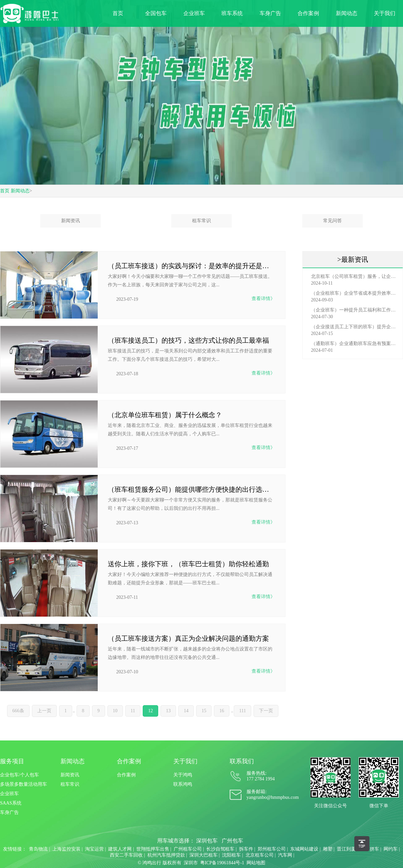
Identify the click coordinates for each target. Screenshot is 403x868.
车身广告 (270, 13)
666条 (18, 711)
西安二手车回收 (126, 855)
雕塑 (328, 849)
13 (168, 711)
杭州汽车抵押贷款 (166, 855)
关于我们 (385, 13)
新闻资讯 (71, 221)
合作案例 (308, 13)
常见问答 (332, 221)
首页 (118, 13)
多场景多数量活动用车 (24, 784)
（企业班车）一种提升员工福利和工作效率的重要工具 (354, 310)
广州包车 (232, 841)
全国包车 (156, 13)
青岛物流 (38, 849)
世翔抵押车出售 (153, 849)
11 (133, 711)
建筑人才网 (120, 849)
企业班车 (194, 13)
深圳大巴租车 (204, 855)
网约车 (391, 849)
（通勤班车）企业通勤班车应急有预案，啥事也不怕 (354, 344)
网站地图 (256, 863)
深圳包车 (207, 841)
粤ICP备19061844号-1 (222, 863)
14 (186, 711)
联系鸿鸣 (183, 784)
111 (242, 711)
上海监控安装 (66, 849)
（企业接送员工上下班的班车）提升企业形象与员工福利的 (354, 327)
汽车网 (285, 855)
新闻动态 (347, 13)
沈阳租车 (231, 855)
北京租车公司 (260, 855)
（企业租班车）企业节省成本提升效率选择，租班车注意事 (354, 293)
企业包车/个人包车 (19, 775)
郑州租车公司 (272, 849)
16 (222, 711)
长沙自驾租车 (220, 849)
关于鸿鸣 (183, 775)
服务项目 (12, 761)
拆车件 (246, 849)
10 (115, 711)
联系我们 (242, 761)
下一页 (266, 711)
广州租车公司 (188, 849)
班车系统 (232, 13)
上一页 (44, 711)
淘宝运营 (94, 849)
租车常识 (201, 221)
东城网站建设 (304, 849)
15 (204, 711)
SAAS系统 (11, 803)
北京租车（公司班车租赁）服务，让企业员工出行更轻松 (354, 276)
